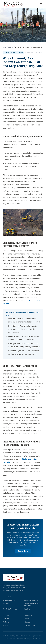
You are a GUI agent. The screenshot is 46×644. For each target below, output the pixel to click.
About (27, 619)
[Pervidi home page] (13, 583)
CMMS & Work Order (10, 609)
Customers (6, 622)
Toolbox (27, 609)
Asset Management (31, 600)
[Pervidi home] (13, 4)
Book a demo (23, 551)
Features (6, 619)
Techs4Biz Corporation (23, 636)
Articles (11, 47)
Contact (28, 622)
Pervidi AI (6, 604)
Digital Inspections (9, 600)
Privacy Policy (30, 625)
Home (5, 47)
